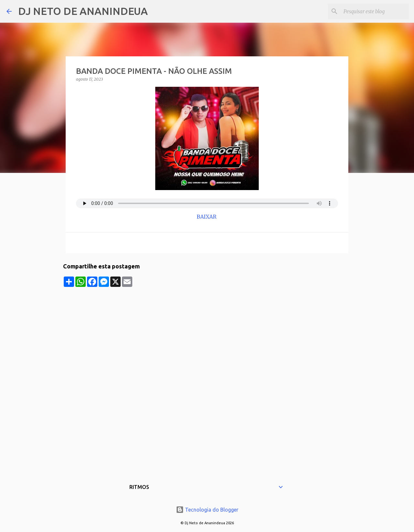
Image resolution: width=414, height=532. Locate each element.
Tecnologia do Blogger (207, 510)
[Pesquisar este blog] (375, 11)
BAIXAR (207, 217)
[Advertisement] (207, 332)
